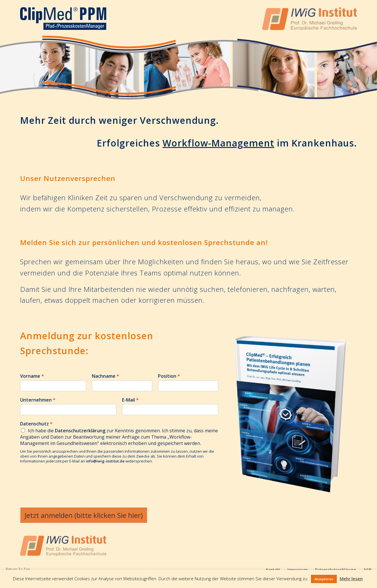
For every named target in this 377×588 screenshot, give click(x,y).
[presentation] (64, 491)
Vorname (32, 376)
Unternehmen (38, 400)
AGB (367, 570)
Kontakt (273, 570)
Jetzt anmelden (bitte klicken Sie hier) (84, 515)
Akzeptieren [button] (324, 579)
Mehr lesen (351, 579)
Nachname (106, 376)
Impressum (297, 570)
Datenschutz (36, 424)
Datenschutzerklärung (336, 570)
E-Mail (130, 400)
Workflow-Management (218, 143)
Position (169, 376)
